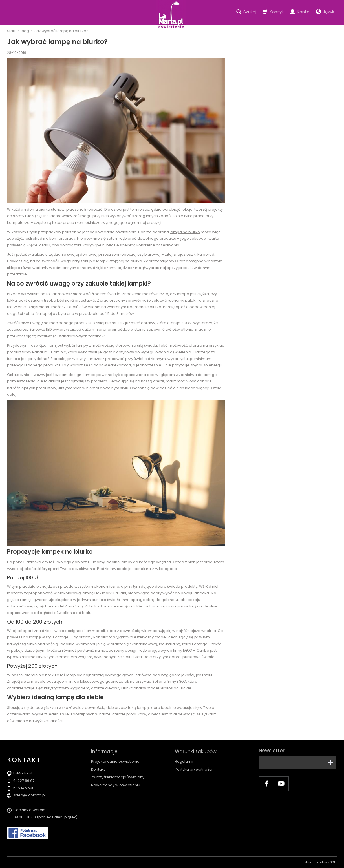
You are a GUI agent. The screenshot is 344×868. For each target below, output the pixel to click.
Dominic (59, 352)
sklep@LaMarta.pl (29, 795)
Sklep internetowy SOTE (320, 862)
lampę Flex (91, 593)
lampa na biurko (185, 232)
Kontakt (98, 768)
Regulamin (185, 760)
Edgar (77, 637)
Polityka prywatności (194, 768)
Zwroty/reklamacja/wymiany (118, 776)
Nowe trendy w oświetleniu (116, 784)
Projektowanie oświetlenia (115, 760)
